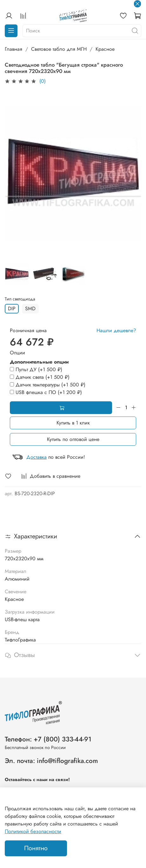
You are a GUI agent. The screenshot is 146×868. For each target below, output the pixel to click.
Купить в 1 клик (73, 423)
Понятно (36, 848)
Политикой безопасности (33, 831)
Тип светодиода (20, 299)
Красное (105, 49)
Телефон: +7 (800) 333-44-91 (48, 739)
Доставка (36, 457)
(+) (36, 369)
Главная (13, 49)
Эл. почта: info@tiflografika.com (51, 761)
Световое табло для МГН (59, 49)
